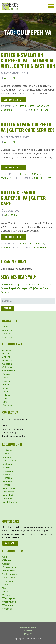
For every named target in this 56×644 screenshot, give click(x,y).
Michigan (7, 464)
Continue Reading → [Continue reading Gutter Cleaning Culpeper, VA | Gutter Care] (14, 237)
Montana (7, 478)
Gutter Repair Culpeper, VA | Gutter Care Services (28, 127)
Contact (28, 631)
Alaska (6, 353)
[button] (52, 6)
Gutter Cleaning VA (30, 243)
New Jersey (8, 492)
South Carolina (10, 574)
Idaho (5, 388)
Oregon (6, 564)
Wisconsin (8, 605)
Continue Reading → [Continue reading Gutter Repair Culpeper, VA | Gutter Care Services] (14, 168)
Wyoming (7, 609)
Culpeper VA (40, 110)
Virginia (7, 110)
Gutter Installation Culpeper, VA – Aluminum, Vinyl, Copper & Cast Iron (28, 60)
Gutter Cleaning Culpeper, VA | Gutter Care (23, 198)
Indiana (6, 395)
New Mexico (9, 495)
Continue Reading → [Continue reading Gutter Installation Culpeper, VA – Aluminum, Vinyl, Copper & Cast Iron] (14, 100)
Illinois (6, 391)
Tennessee (8, 581)
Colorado (7, 367)
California (7, 364)
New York (7, 498)
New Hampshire (11, 488)
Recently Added (28, 628)
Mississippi (8, 471)
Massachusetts (10, 460)
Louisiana (7, 450)
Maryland (8, 178)
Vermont (7, 591)
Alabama (7, 350)
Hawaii (6, 384)
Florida (6, 377)
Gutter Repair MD (28, 174)
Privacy (28, 634)
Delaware (7, 374)
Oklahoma (7, 560)
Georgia (6, 381)
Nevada (6, 485)
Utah (5, 588)
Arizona (6, 357)
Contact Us (8, 337)
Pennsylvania (9, 567)
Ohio (5, 557)
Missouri (7, 474)
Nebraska (7, 481)
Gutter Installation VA (33, 106)
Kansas (6, 402)
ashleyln (11, 78)
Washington (8, 598)
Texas (5, 584)
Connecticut (9, 371)
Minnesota (8, 467)
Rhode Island (9, 571)
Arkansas (7, 360)
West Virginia (9, 602)
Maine (6, 453)
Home (5, 327)
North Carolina (10, 502)
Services (7, 333)
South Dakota (9, 577)
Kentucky (7, 405)
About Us (7, 330)
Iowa (5, 398)
